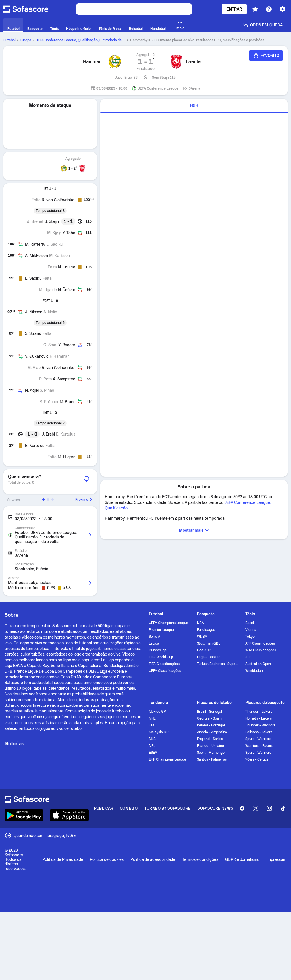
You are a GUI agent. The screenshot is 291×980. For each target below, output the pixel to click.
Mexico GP (157, 712)
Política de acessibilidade (153, 859)
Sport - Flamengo (211, 753)
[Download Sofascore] (24, 815)
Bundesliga (158, 650)
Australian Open (258, 664)
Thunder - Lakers (259, 712)
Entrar (234, 9)
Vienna (251, 630)
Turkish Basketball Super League (218, 664)
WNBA (202, 637)
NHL (152, 718)
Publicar (104, 808)
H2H (194, 105)
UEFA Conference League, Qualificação (89, 40)
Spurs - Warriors (258, 739)
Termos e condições (200, 859)
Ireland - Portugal (211, 725)
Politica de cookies (107, 859)
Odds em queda (262, 25)
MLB (152, 739)
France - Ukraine (210, 746)
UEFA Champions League (169, 623)
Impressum (276, 859)
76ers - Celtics (257, 759)
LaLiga (154, 643)
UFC (152, 725)
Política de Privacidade (63, 859)
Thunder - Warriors (260, 725)
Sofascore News (215, 808)
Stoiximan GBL (208, 643)
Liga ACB (204, 650)
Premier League (161, 630)
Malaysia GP (159, 732)
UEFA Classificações (165, 671)
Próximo (84, 500)
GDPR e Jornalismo (242, 859)
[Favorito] (266, 55)
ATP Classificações (260, 643)
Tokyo (250, 637)
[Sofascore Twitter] (256, 808)
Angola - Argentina (212, 732)
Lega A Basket (208, 657)
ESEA (153, 753)
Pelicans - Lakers (259, 732)
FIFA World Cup (161, 657)
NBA (200, 623)
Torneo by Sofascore (167, 808)
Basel (250, 623)
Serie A (155, 637)
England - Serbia (210, 739)
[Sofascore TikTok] (283, 808)
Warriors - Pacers (259, 746)
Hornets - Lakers (259, 718)
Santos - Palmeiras (212, 759)
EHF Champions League (168, 759)
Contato (129, 808)
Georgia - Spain (209, 718)
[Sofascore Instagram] (269, 808)
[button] (43, 500)
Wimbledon (254, 671)
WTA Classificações (261, 650)
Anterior (14, 500)
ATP (248, 657)
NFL (152, 746)
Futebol (10, 40)
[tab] (194, 106)
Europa (26, 40)
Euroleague (206, 630)
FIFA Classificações (164, 664)
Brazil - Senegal (209, 712)
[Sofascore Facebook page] (242, 808)
